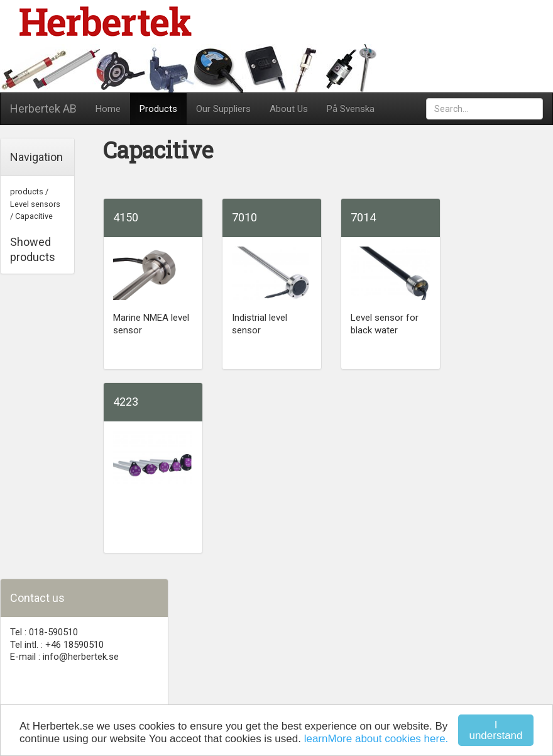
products (27, 192)
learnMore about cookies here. (376, 739)
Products (158, 109)
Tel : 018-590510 (44, 632)
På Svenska (351, 109)
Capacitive (34, 216)
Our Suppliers (223, 109)
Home (108, 109)
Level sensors (35, 204)
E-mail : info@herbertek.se (64, 657)
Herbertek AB (43, 108)
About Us (289, 109)
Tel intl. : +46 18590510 (57, 645)
